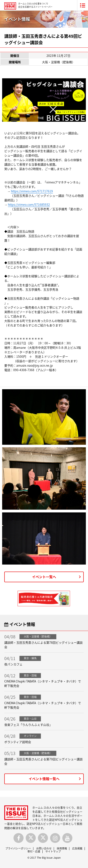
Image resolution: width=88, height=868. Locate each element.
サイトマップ (53, 851)
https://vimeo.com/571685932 (29, 204)
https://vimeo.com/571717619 (32, 191)
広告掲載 (77, 848)
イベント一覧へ (44, 577)
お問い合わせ (44, 848)
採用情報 (62, 848)
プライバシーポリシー (18, 848)
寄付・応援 (34, 851)
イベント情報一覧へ (44, 779)
